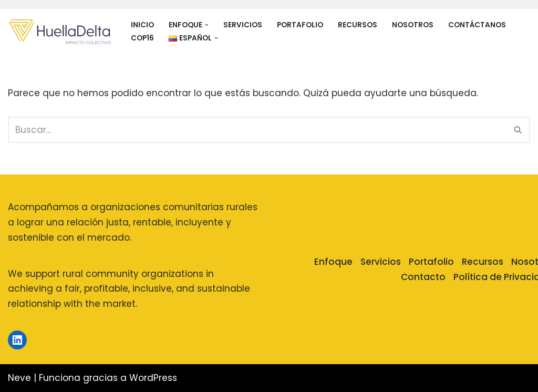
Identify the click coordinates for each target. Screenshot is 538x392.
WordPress (153, 378)
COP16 (142, 38)
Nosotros (413, 25)
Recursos (358, 25)
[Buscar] (257, 130)
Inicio (142, 25)
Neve (19, 378)
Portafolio (300, 25)
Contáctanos (477, 25)
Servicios (243, 25)
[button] (207, 25)
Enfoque (333, 262)
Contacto (423, 277)
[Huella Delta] (60, 32)
